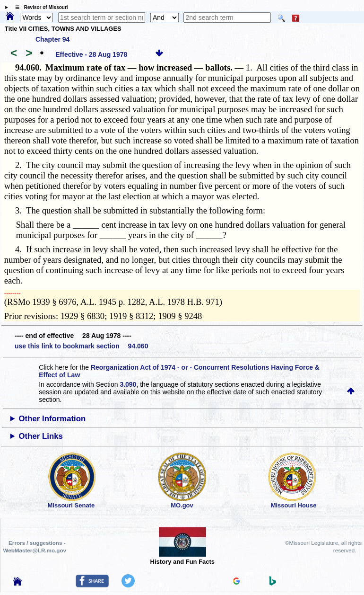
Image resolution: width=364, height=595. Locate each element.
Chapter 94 (52, 39)
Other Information (52, 419)
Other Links (41, 436)
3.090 (128, 384)
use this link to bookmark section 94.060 (81, 346)
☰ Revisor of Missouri (39, 7)
